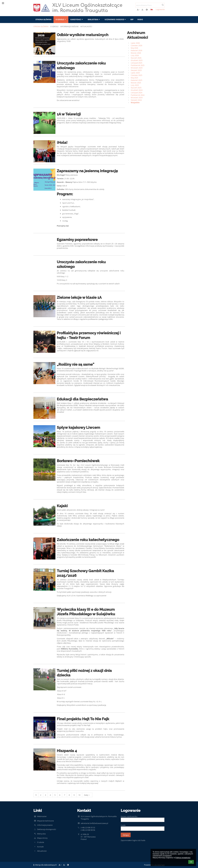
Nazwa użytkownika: (129, 816)
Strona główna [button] (43, 19)
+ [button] (138, 10)
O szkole (41, 842)
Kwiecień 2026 (136, 50)
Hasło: (123, 825)
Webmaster (42, 816)
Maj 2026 (134, 48)
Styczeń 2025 (136, 88)
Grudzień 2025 (137, 60)
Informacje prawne (45, 825)
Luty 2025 (135, 85)
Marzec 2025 (136, 83)
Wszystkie (135, 102)
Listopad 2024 (136, 93)
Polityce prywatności (183, 858)
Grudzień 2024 (137, 90)
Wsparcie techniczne (45, 821)
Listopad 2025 (136, 63)
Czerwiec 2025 (136, 75)
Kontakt (40, 847)
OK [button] (191, 862)
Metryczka (41, 834)
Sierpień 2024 (136, 100)
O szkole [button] (61, 19)
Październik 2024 (138, 95)
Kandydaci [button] (77, 19)
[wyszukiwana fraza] (150, 5)
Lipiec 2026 (135, 43)
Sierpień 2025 (136, 70)
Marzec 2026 (136, 53)
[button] (152, 9)
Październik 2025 (138, 65)
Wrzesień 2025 (137, 68)
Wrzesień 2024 (137, 98)
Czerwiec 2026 (136, 45)
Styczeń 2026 (136, 58)
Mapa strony (42, 838)
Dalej (87, 795)
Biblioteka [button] (94, 19)
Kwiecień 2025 (136, 80)
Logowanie (160, 9)
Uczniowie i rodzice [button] (116, 19)
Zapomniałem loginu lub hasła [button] (133, 840)
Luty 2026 (135, 55)
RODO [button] (140, 19)
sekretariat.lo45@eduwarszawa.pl (94, 823)
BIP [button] (132, 19)
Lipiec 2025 (135, 73)
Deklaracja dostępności (47, 829)
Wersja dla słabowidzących (45, 865)
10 (79, 795)
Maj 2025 (134, 78)
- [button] (143, 10)
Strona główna (41, 26)
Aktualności (86, 26)
